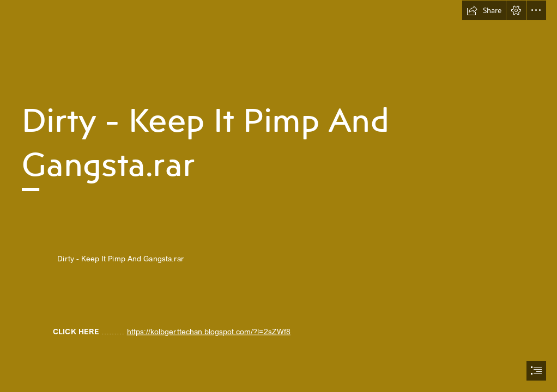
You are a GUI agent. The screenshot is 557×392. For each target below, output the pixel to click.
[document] (278, 196)
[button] (484, 10)
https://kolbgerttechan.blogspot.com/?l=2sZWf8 (209, 332)
